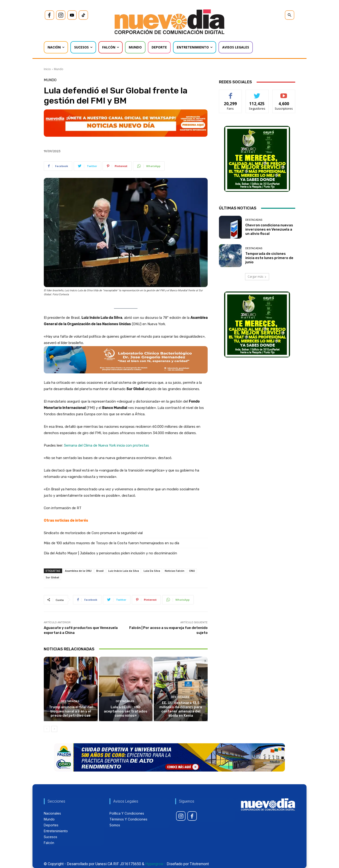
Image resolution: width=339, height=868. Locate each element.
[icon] (49, 15)
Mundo (59, 69)
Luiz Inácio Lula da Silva (124, 571)
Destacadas (70, 701)
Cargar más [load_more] (257, 277)
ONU (192, 571)
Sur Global (52, 577)
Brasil (100, 571)
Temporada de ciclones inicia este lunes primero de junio (269, 258)
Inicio (47, 69)
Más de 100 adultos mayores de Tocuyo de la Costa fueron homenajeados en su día (111, 543)
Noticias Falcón (175, 571)
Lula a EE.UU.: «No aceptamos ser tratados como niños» (126, 711)
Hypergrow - (155, 864)
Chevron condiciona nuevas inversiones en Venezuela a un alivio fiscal (269, 229)
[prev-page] (47, 729)
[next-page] (54, 729)
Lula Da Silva (152, 571)
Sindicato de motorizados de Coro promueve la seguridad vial (93, 533)
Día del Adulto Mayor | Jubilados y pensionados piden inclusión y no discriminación (110, 553)
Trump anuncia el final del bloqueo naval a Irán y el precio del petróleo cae (71, 711)
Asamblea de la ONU (78, 571)
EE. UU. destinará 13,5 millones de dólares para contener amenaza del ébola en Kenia (181, 709)
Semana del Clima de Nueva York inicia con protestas (107, 445)
